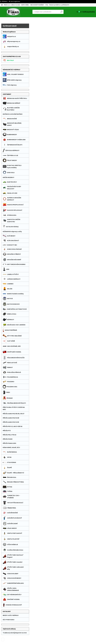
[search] (61, 12)
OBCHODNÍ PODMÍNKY (37, 5)
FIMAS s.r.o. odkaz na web (12, 5)
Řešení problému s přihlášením (59, 5)
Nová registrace (15, 1)
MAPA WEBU (25, 5)
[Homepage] (2, 5)
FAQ (47, 5)
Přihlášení (5, 1)
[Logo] (13, 12)
